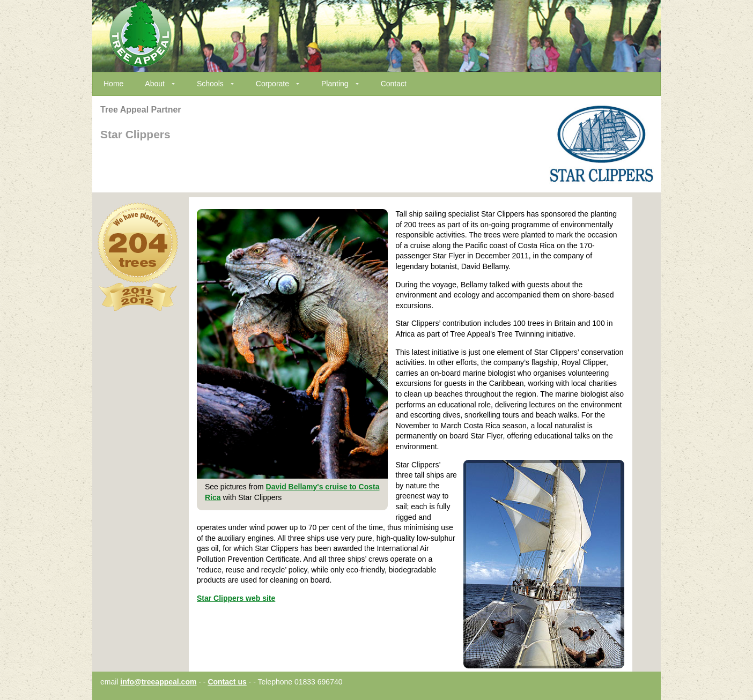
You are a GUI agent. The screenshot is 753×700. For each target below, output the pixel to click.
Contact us (227, 682)
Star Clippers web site (236, 598)
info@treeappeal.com (158, 682)
